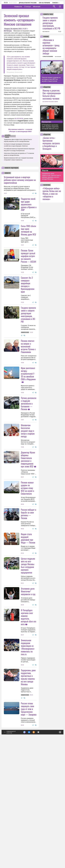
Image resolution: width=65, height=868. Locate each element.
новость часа (48, 14)
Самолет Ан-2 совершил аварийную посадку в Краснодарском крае (28, 304)
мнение (46, 37)
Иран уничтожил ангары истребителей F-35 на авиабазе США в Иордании (28, 411)
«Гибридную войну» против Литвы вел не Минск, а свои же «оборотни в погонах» (52, 194)
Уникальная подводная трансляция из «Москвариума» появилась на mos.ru (28, 742)
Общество (45, 170)
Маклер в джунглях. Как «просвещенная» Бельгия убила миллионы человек (52, 94)
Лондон (7, 29)
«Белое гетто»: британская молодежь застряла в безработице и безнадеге (51, 143)
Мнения (43, 7)
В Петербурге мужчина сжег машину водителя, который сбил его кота (28, 712)
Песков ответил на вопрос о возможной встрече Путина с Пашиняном (28, 384)
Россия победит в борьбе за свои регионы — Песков (28, 590)
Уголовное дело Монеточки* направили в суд (28, 686)
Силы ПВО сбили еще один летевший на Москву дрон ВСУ (28, 230)
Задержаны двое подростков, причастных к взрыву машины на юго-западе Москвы (28, 791)
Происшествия (46, 122)
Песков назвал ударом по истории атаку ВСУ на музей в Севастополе (27, 545)
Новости (24, 7)
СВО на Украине (44, 3)
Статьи (33, 7)
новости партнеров (11, 168)
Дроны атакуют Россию (28, 3)
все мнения (58, 57)
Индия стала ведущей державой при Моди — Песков (28, 614)
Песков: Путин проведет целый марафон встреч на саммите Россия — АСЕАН (28, 275)
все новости (46, 32)
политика (47, 185)
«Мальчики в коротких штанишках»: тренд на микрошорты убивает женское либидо (51, 47)
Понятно (56, 846)
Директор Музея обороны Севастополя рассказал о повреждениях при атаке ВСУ (28, 516)
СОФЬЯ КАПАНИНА (48, 57)
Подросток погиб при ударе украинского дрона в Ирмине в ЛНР (29, 204)
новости (7, 173)
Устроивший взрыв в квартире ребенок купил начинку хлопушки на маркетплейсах (20, 180)
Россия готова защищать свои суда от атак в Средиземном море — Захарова (29, 823)
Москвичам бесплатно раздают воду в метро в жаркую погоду (28, 488)
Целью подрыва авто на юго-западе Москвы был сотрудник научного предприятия (28, 641)
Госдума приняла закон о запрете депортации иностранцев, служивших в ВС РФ (28, 334)
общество (47, 87)
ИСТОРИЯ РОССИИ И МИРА (50, 102)
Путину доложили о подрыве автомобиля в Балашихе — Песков (29, 441)
